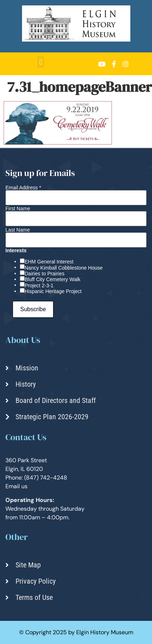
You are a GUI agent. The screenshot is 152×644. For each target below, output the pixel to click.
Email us (16, 486)
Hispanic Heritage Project (53, 291)
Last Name (18, 230)
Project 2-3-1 (39, 285)
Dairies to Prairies (44, 274)
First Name (18, 209)
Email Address (23, 188)
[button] (41, 62)
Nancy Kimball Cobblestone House (64, 268)
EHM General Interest (49, 262)
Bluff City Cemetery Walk (53, 279)
